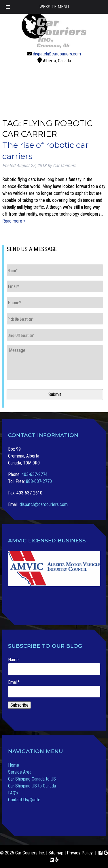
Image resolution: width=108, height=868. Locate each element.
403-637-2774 (35, 474)
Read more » (14, 221)
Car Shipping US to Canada (32, 786)
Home (14, 765)
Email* (54, 688)
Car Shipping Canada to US (32, 779)
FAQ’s (13, 793)
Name (54, 666)
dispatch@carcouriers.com (57, 54)
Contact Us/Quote (24, 800)
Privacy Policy (80, 853)
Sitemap (56, 853)
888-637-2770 (39, 481)
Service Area (20, 772)
